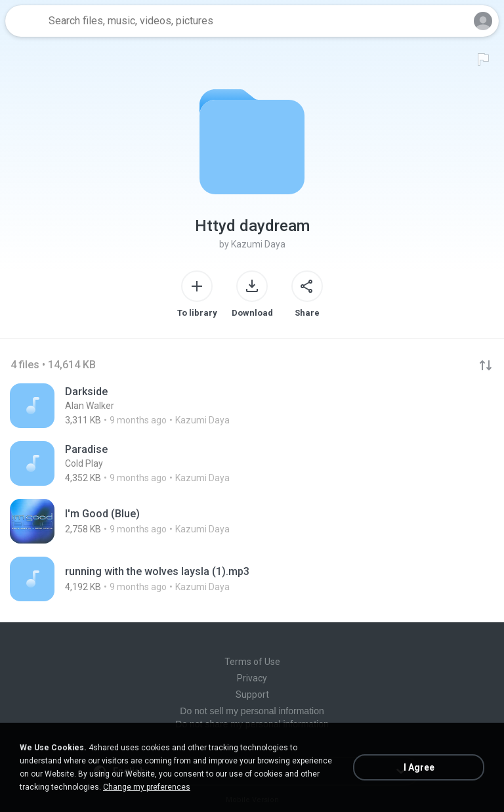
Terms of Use (252, 662)
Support (252, 694)
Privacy (252, 678)
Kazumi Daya (258, 244)
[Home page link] (25, 21)
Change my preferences (147, 787)
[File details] (252, 406)
